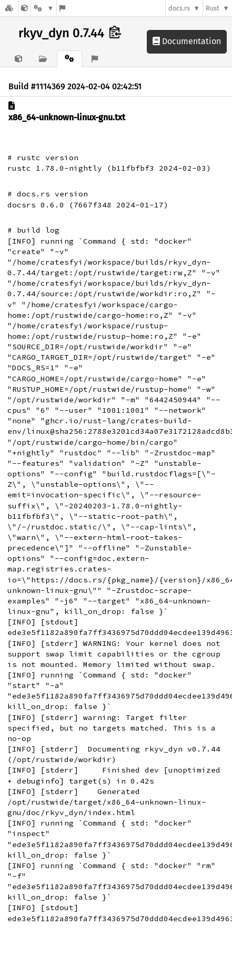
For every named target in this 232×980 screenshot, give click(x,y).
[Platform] (44, 8)
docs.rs (179, 8)
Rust (213, 8)
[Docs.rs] (9, 8)
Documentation (187, 41)
